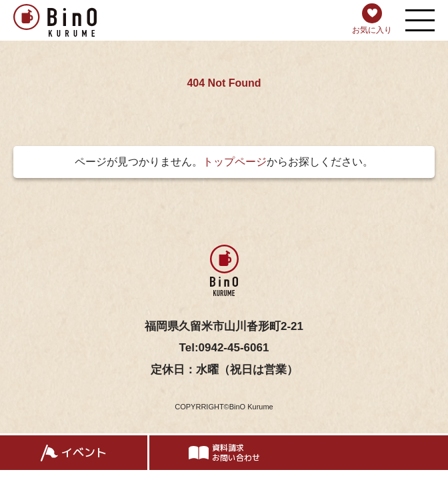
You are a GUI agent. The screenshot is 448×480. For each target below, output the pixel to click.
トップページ (235, 162)
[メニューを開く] (420, 20)
